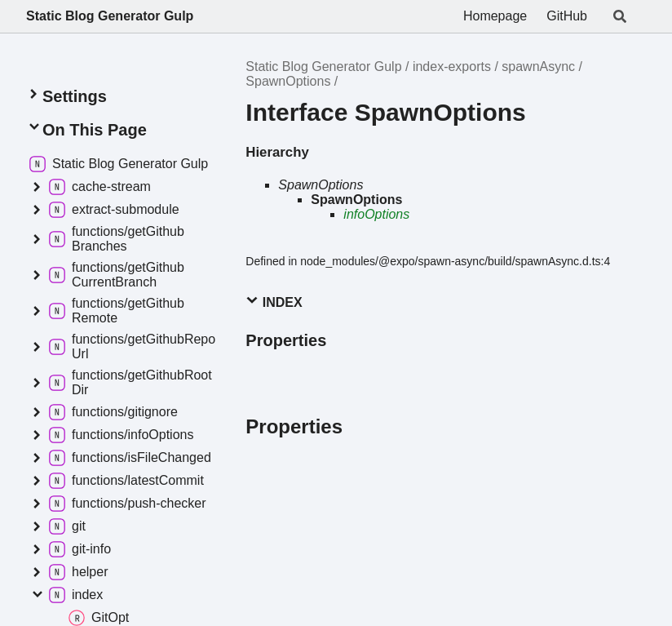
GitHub (567, 16)
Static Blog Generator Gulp (110, 16)
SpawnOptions (288, 81)
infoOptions (376, 214)
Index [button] (274, 302)
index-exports (452, 67)
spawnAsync (538, 67)
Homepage (495, 16)
